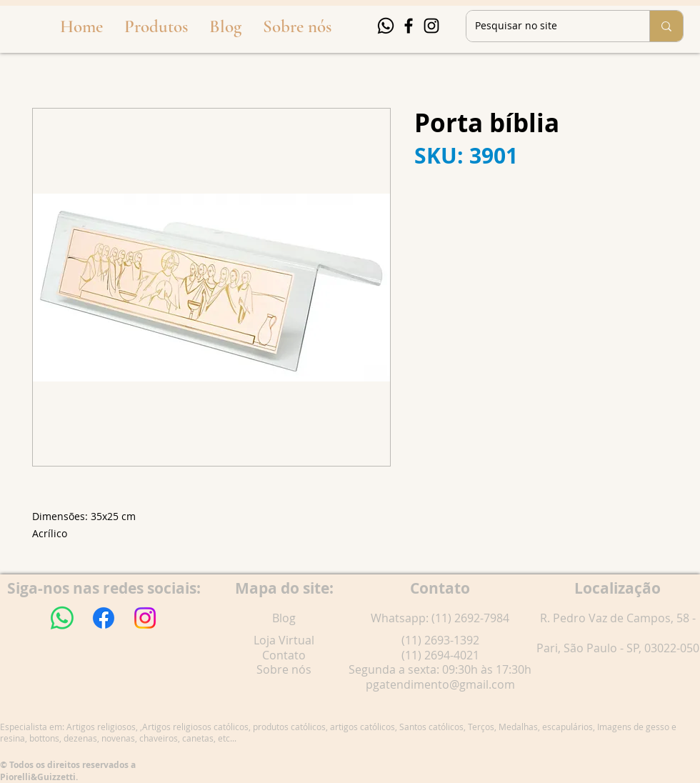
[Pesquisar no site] (547, 26)
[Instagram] (431, 26)
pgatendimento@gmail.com (440, 684)
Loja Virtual (284, 640)
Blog (284, 618)
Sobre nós (284, 669)
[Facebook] (409, 26)
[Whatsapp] (386, 26)
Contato (284, 655)
